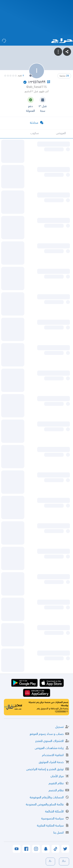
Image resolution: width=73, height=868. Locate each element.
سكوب (35, 133)
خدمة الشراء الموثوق (51, 762)
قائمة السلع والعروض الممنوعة (45, 805)
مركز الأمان (57, 776)
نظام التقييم (56, 784)
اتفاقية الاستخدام (53, 755)
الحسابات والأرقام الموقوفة (47, 798)
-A (50, 861)
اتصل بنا (58, 833)
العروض (61, 133)
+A (64, 861)
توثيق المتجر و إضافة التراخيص (45, 769)
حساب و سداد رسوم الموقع (47, 734)
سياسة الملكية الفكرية (50, 826)
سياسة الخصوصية (52, 819)
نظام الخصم (56, 791)
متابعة (64, 76)
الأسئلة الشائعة (54, 812)
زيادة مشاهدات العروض (49, 748)
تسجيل (59, 727)
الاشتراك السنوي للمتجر (49, 741)
